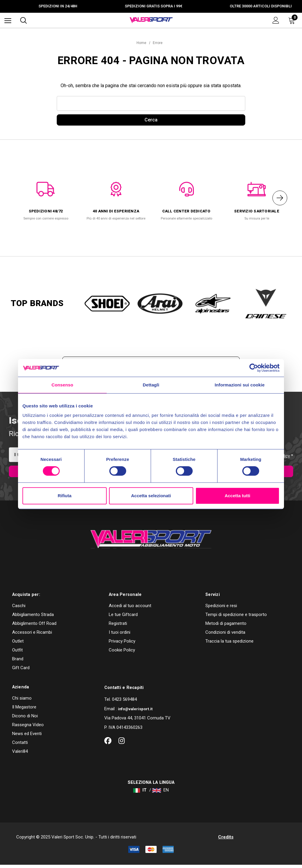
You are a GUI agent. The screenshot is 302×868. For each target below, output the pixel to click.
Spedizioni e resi (221, 609)
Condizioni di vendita (225, 635)
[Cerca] (23, 20)
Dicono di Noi (25, 719)
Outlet (18, 644)
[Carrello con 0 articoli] (293, 20)
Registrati (118, 626)
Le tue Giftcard (123, 617)
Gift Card (21, 671)
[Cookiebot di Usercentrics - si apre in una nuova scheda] (254, 368)
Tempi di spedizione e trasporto (236, 617)
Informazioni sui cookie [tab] (240, 385)
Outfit (17, 653)
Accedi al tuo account (130, 609)
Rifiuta (65, 496)
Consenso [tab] (62, 385)
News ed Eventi (27, 737)
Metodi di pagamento (226, 626)
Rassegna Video (28, 728)
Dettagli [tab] (151, 385)
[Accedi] (276, 20)
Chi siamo (22, 701)
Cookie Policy (122, 653)
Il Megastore (24, 710)
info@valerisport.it (135, 712)
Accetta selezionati (151, 496)
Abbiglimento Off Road (34, 626)
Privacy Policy (122, 644)
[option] (46, 199)
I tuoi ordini (120, 635)
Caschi (19, 609)
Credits (226, 840)
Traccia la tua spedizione (229, 644)
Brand (18, 662)
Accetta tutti (237, 496)
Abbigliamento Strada (33, 617)
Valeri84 (20, 754)
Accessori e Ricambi (32, 635)
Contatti (20, 745)
